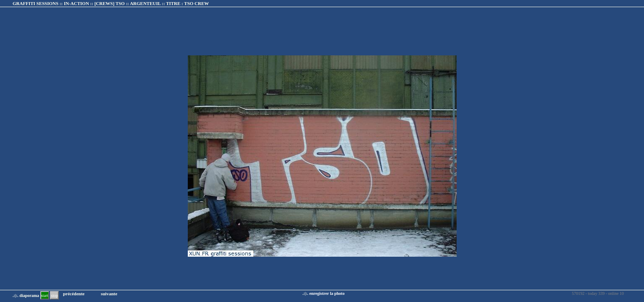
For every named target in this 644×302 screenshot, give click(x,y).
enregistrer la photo (327, 293)
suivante (109, 294)
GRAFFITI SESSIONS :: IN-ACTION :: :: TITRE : (111, 3)
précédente (74, 294)
